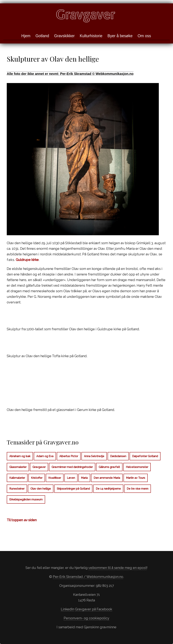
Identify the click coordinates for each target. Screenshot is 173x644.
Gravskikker (64, 36)
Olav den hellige (41, 489)
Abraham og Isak (20, 456)
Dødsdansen (118, 456)
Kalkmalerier (17, 478)
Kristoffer (37, 478)
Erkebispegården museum (26, 499)
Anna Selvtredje (94, 456)
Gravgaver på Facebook (94, 609)
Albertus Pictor (69, 456)
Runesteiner (17, 489)
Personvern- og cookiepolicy (86, 618)
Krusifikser (55, 478)
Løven (71, 478)
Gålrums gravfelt (109, 467)
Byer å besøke (120, 36)
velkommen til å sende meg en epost (118, 568)
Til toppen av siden (22, 520)
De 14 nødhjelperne (108, 489)
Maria (84, 478)
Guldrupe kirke (27, 260)
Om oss (144, 36)
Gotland (42, 36)
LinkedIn (67, 609)
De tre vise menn (138, 489)
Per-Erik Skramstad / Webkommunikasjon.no (88, 577)
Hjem (26, 36)
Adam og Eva (45, 456)
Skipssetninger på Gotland (73, 489)
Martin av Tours (136, 478)
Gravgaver (39, 467)
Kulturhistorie (91, 36)
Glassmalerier (18, 467)
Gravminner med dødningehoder (72, 467)
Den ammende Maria (107, 478)
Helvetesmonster (137, 467)
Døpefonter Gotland (145, 456)
